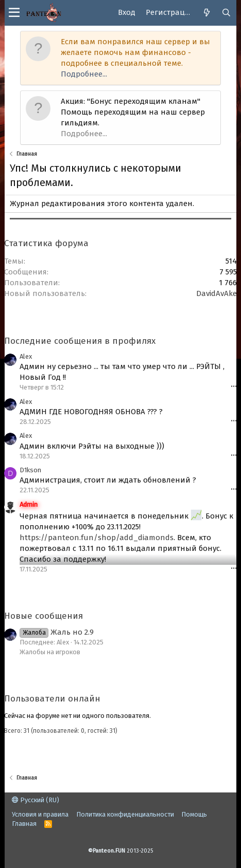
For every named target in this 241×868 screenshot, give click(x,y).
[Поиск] (227, 13)
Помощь (194, 814)
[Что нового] (207, 13)
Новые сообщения (44, 616)
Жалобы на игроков (50, 652)
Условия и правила (40, 814)
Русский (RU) (36, 800)
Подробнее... (84, 74)
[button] (14, 13)
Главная (24, 824)
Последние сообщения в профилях (80, 341)
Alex (26, 356)
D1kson (30, 470)
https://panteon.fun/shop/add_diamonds (97, 538)
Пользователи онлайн (52, 699)
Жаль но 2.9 (56, 632)
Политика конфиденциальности (125, 814)
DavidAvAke (217, 293)
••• (234, 387)
